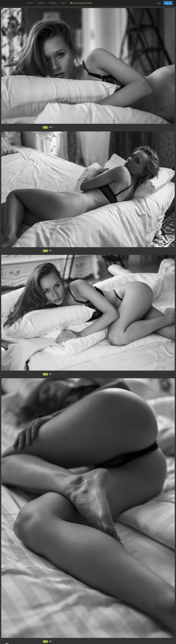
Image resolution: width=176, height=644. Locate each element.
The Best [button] (53, 3)
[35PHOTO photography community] (13, 3)
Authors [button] (42, 3)
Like (45, 127)
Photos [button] (31, 3)
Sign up (168, 3)
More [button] (64, 3)
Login (159, 3)
